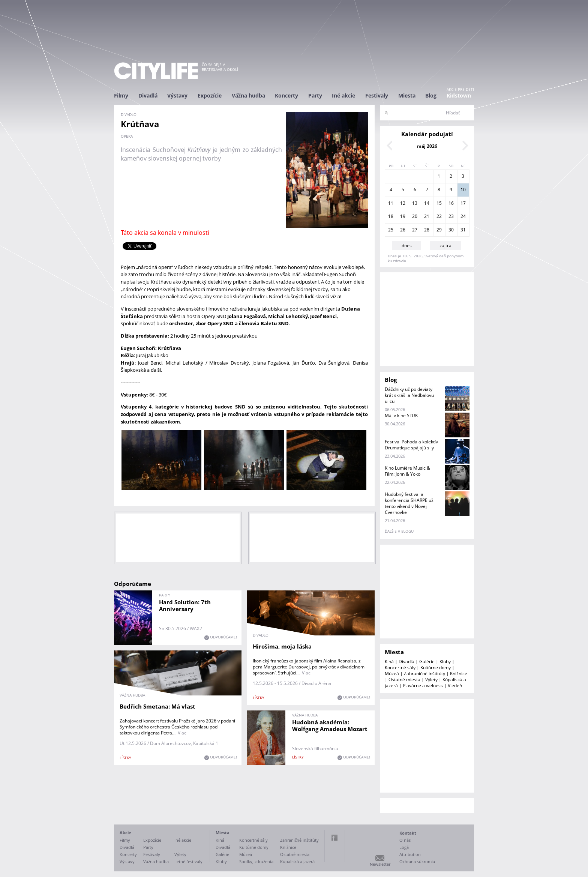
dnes (407, 246)
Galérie (427, 662)
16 (451, 203)
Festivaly (377, 95)
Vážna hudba (248, 95)
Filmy (121, 95)
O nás (405, 840)
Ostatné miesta (404, 680)
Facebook (334, 838)
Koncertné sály (400, 668)
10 (463, 190)
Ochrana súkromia (417, 861)
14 (427, 203)
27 (415, 230)
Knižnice (459, 674)
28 (427, 230)
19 (403, 216)
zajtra (445, 246)
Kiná (389, 662)
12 (403, 203)
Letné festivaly (188, 861)
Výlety (431, 680)
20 (415, 216)
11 (391, 203)
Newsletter (380, 864)
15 (439, 203)
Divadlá (148, 95)
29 (439, 230)
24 (463, 216)
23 (451, 216)
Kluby (445, 662)
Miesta (407, 95)
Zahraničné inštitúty (424, 674)
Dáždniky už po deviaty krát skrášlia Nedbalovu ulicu (409, 395)
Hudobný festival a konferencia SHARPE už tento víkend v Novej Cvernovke (409, 503)
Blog (431, 95)
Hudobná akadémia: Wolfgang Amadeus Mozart (330, 725)
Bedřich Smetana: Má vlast (157, 706)
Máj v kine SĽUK (401, 415)
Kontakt (408, 833)
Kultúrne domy (436, 668)
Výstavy (177, 95)
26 (403, 230)
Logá (404, 847)
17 (463, 203)
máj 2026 (427, 146)
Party (315, 95)
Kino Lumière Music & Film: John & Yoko (407, 471)
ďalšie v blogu (399, 531)
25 (391, 230)
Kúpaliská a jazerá (297, 861)
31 (463, 230)
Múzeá (392, 674)
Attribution (410, 854)
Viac (306, 673)
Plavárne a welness (423, 686)
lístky (259, 698)
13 (415, 203)
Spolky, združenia (256, 861)
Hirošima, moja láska (282, 646)
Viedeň (455, 686)
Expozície (210, 95)
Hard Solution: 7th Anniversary (185, 605)
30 (451, 230)
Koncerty (286, 95)
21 (427, 216)
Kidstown (459, 95)
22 (439, 216)
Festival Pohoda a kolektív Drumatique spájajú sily (411, 445)
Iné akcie (343, 95)
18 (391, 216)
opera (127, 136)
